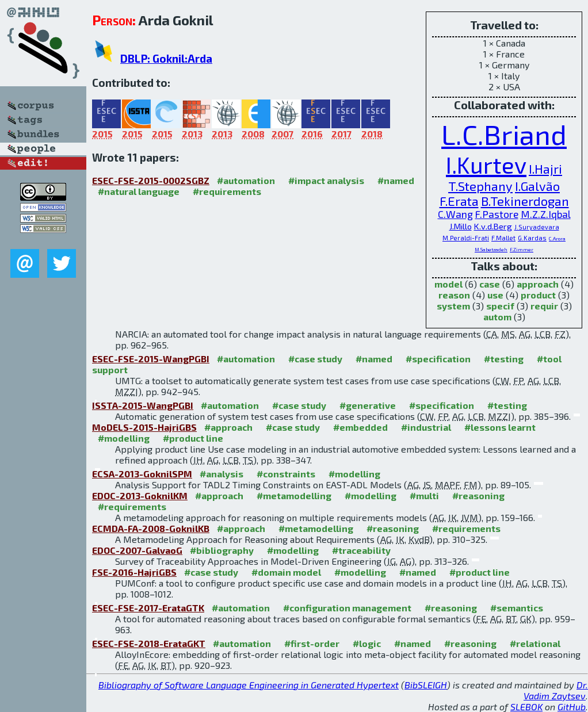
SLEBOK (526, 707)
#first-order (312, 643)
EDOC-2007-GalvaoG (137, 550)
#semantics (517, 608)
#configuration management (347, 608)
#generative (368, 405)
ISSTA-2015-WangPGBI (143, 405)
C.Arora (557, 238)
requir (544, 306)
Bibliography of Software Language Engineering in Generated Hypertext (249, 685)
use (495, 295)
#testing (504, 359)
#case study (315, 359)
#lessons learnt (500, 427)
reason (454, 295)
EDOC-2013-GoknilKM (140, 495)
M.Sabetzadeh (491, 249)
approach (538, 284)
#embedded (360, 427)
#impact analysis (326, 180)
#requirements (227, 191)
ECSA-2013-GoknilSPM (142, 474)
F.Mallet (503, 238)
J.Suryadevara (537, 227)
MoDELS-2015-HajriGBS (144, 427)
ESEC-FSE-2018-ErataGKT (149, 643)
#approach (228, 427)
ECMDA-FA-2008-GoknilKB (151, 528)
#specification (438, 359)
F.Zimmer (522, 249)
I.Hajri (545, 169)
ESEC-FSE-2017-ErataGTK (148, 608)
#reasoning (478, 495)
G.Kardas (532, 238)
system (453, 306)
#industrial (426, 427)
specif (500, 306)
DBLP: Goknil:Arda (166, 58)
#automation (246, 180)
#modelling (124, 438)
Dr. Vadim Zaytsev (556, 690)
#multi (424, 495)
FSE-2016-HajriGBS (134, 572)
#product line (193, 438)
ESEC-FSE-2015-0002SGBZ (151, 180)
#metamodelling (294, 495)
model (448, 284)
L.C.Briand (504, 134)
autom (497, 317)
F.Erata (459, 201)
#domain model (286, 572)
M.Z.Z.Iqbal (546, 214)
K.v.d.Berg (493, 226)
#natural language (139, 191)
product (538, 295)
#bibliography (222, 550)
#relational (535, 643)
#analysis (222, 474)
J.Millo (461, 226)
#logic (367, 643)
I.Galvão (537, 186)
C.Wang (455, 214)
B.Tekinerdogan (525, 201)
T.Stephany (480, 186)
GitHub (572, 707)
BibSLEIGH (426, 685)
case (490, 284)
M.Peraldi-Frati (466, 238)
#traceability (361, 550)
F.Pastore (497, 214)
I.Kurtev (486, 164)
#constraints (286, 474)
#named (396, 180)
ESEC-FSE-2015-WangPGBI (151, 359)
